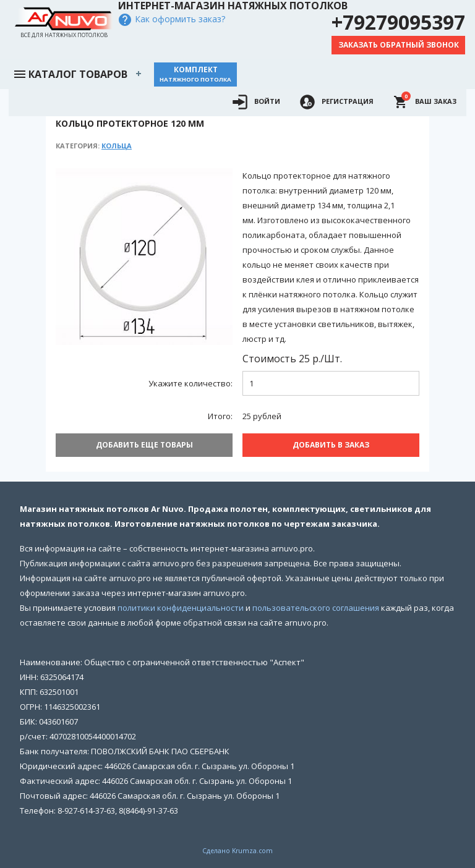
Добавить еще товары (144, 445)
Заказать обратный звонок (399, 45)
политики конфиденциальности (181, 608)
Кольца (117, 146)
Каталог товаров (70, 73)
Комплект (195, 74)
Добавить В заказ (331, 445)
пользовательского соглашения (316, 608)
